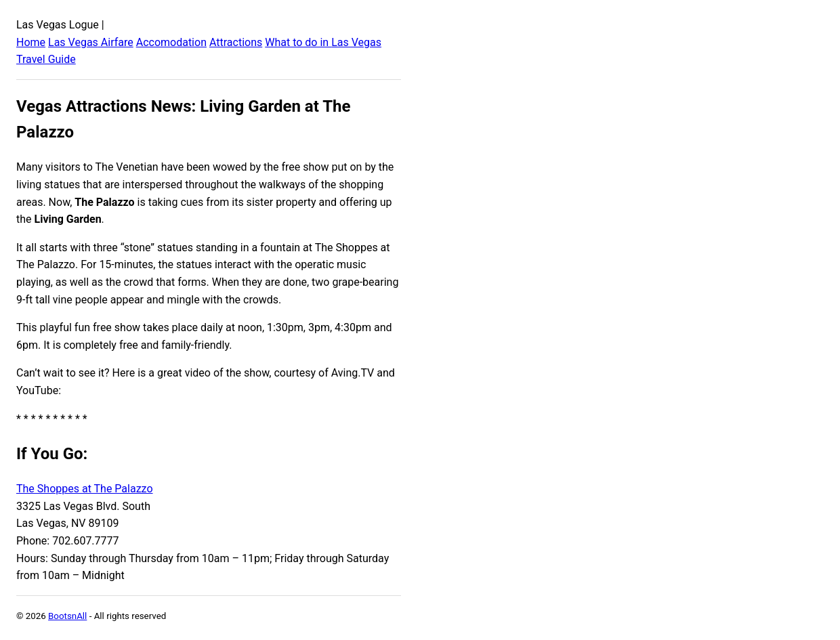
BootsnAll (67, 616)
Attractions (236, 42)
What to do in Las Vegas (323, 42)
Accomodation (171, 42)
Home (31, 42)
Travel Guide (46, 59)
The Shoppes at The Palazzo (85, 489)
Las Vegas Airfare (91, 42)
